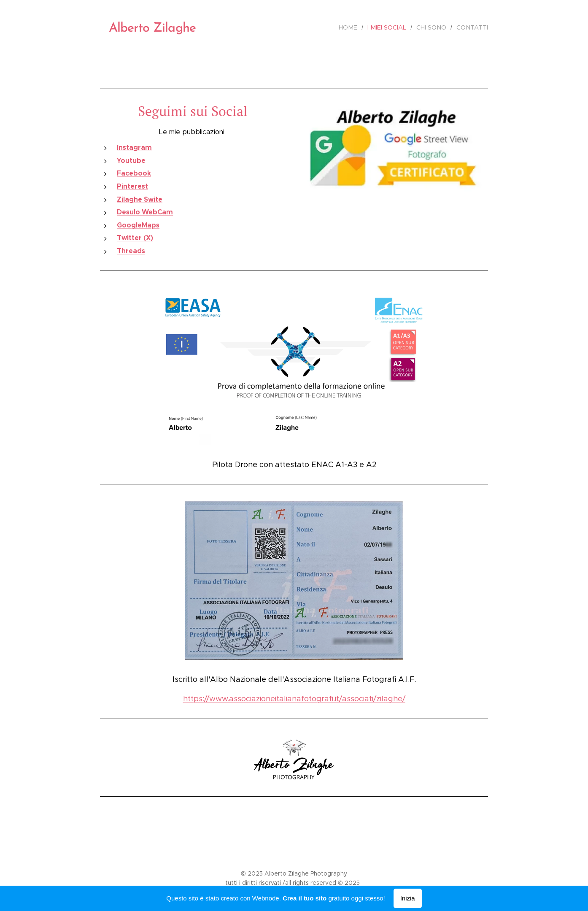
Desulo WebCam (145, 212)
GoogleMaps (138, 225)
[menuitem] (354, 27)
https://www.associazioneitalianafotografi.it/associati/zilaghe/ (294, 699)
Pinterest (132, 186)
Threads (131, 251)
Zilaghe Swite (140, 199)
